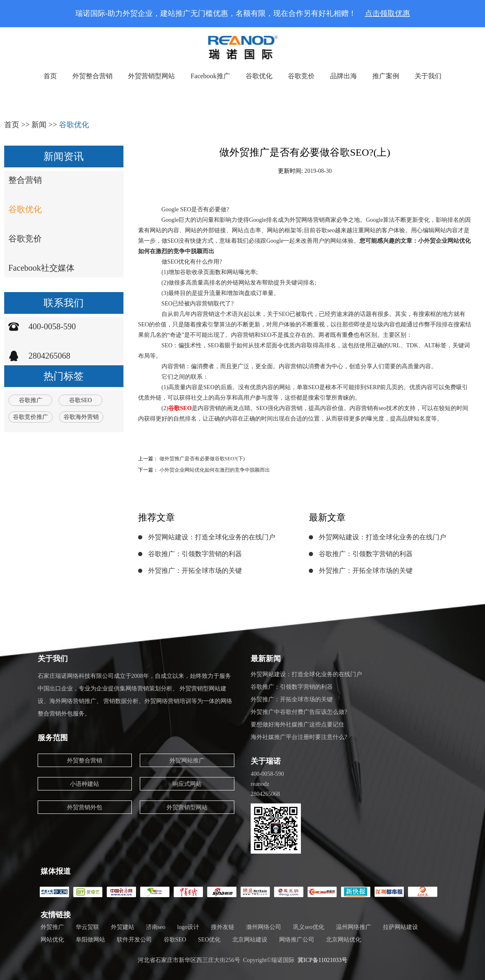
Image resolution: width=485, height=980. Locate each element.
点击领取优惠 (387, 13)
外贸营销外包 (85, 807)
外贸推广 (52, 927)
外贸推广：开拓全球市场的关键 (195, 571)
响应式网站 (187, 784)
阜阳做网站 (90, 940)
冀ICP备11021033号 (322, 960)
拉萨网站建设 (400, 927)
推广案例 (386, 76)
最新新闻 (266, 659)
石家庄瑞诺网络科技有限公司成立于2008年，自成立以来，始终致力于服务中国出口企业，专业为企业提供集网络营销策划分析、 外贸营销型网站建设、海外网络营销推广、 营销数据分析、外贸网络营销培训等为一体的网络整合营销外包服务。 (135, 695)
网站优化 (52, 940)
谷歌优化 (259, 76)
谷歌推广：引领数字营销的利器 (195, 554)
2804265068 (49, 356)
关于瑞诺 (266, 761)
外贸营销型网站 (151, 76)
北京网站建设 (250, 940)
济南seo (156, 927)
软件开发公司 (134, 940)
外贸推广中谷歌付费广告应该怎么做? (299, 712)
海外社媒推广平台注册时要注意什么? (299, 737)
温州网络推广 (354, 927)
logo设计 (188, 927)
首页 (50, 76)
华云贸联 (87, 927)
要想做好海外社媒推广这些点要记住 (298, 725)
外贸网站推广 (187, 761)
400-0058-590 (52, 326)
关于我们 (428, 76)
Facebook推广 (210, 76)
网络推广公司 (297, 940)
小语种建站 (85, 784)
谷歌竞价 (301, 76)
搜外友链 (223, 927)
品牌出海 (344, 76)
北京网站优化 (344, 940)
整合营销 (25, 180)
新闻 (39, 125)
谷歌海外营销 (81, 417)
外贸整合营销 (92, 76)
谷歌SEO (80, 400)
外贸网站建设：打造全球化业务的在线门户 (212, 537)
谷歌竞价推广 (31, 417)
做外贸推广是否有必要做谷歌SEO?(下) (202, 459)
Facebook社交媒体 (41, 268)
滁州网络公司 (264, 927)
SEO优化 (209, 940)
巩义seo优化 (309, 927)
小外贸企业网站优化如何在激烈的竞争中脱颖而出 (215, 470)
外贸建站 (123, 927)
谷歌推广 (31, 400)
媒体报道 (56, 871)
